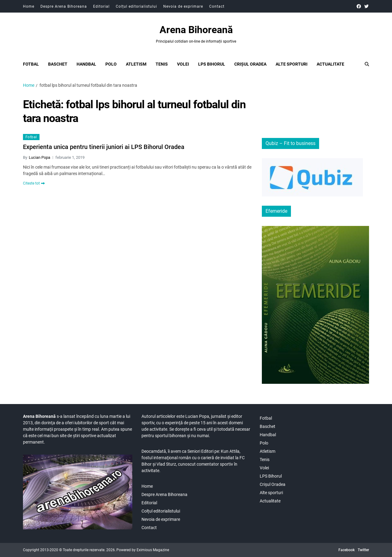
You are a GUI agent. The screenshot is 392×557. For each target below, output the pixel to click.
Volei (183, 64)
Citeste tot (34, 183)
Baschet (58, 64)
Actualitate (330, 64)
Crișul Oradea (250, 64)
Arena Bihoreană (196, 30)
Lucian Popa (40, 157)
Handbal (86, 64)
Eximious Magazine (153, 550)
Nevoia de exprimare (183, 6)
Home (29, 6)
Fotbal (31, 64)
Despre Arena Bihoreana (64, 6)
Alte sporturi (292, 64)
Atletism (136, 64)
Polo (111, 64)
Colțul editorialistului (136, 6)
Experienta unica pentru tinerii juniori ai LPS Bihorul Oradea (104, 147)
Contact (217, 6)
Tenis (162, 64)
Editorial (101, 6)
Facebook (347, 550)
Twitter (363, 550)
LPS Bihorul (212, 64)
